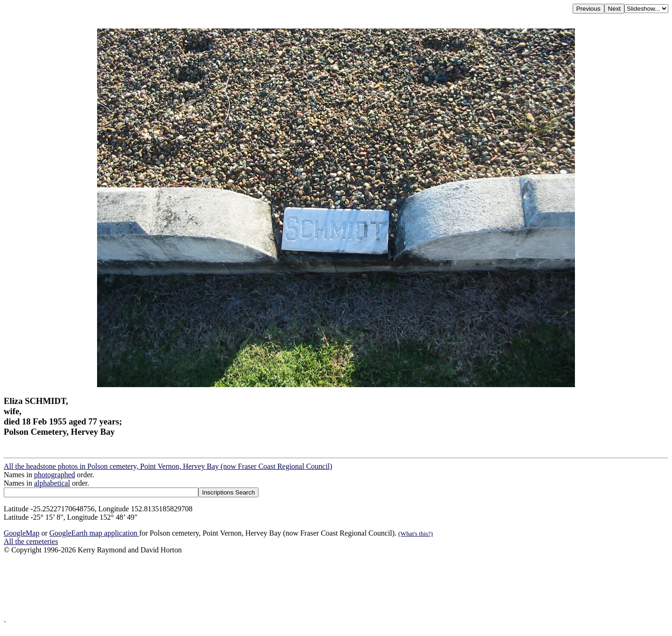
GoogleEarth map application (94, 533)
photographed (55, 475)
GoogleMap (21, 533)
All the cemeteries (31, 541)
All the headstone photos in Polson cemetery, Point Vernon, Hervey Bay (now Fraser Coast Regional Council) (168, 466)
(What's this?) (416, 534)
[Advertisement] (284, 587)
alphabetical (52, 483)
